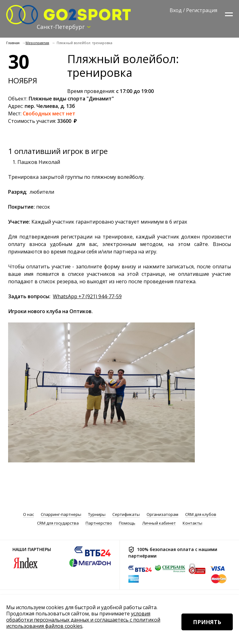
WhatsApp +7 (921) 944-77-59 (87, 296)
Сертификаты (126, 514)
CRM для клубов (201, 514)
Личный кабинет (159, 523)
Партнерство (99, 523)
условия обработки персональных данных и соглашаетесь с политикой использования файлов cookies (83, 620)
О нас (28, 514)
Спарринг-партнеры (61, 514)
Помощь (127, 523)
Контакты (192, 523)
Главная (13, 43)
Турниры (97, 514)
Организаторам (162, 514)
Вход (176, 10)
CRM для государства (58, 523)
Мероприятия (37, 43)
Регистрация (202, 10)
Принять (207, 622)
